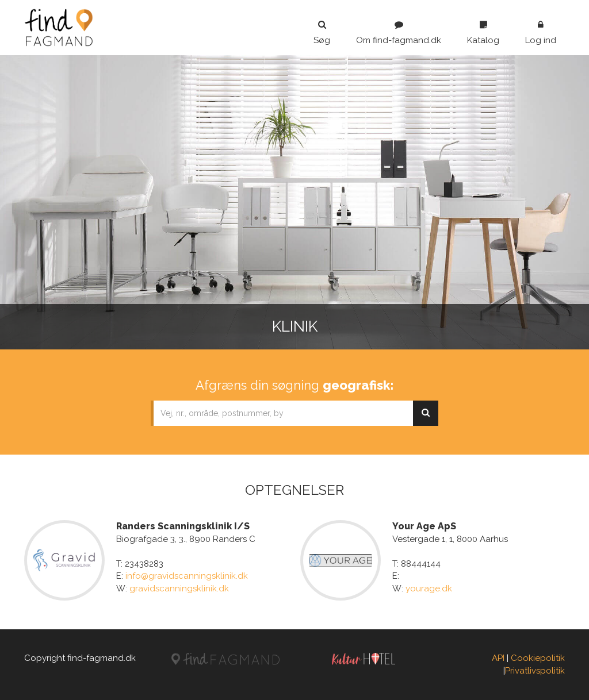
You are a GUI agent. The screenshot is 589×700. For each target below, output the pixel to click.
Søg (322, 33)
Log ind (541, 33)
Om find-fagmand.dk (399, 33)
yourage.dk (429, 589)
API (498, 658)
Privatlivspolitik (535, 671)
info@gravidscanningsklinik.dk (187, 576)
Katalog (483, 33)
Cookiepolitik (538, 658)
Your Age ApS (424, 526)
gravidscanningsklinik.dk (179, 589)
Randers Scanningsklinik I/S (183, 526)
